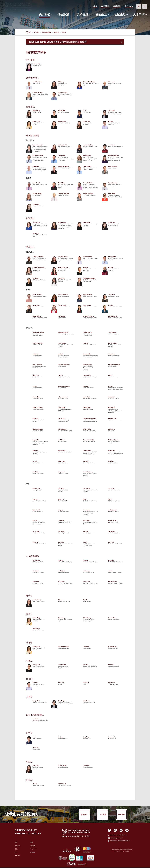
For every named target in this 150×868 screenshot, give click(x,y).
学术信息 (82, 14)
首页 (30, 32)
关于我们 (44, 14)
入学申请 (139, 14)
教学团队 (57, 32)
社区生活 (120, 14)
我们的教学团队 (47, 32)
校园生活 (101, 14)
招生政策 (63, 14)
